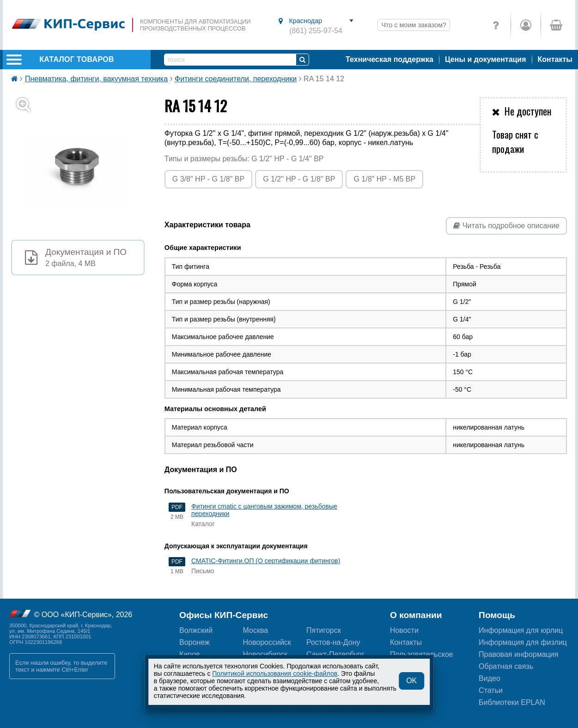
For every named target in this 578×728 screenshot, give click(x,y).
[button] (83, 164)
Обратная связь (506, 666)
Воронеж (195, 642)
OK (411, 681)
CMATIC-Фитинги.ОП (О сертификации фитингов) (266, 561)
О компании (416, 615)
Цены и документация (486, 59)
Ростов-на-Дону (333, 642)
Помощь (497, 615)
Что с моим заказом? (414, 25)
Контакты (555, 59)
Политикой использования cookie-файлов (275, 673)
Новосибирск (265, 654)
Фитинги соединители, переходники (236, 79)
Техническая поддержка (389, 59)
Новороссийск (267, 642)
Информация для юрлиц (521, 630)
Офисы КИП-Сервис (224, 615)
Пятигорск (324, 630)
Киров (190, 654)
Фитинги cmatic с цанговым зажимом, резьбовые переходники (264, 510)
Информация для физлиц (523, 642)
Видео (490, 678)
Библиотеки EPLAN (512, 702)
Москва (256, 630)
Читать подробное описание (506, 226)
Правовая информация (518, 654)
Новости (404, 630)
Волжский (196, 630)
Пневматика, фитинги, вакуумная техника (96, 79)
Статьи (491, 690)
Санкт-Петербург (335, 654)
